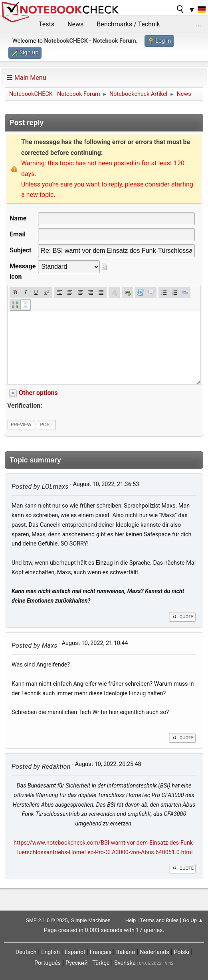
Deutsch (26, 952)
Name (18, 218)
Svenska (125, 963)
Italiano (126, 952)
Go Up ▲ (193, 920)
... (199, 24)
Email (18, 234)
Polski (181, 952)
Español (75, 952)
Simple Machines (91, 920)
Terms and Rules (159, 920)
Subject (20, 250)
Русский (76, 963)
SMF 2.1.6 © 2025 (47, 920)
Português (48, 963)
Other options (38, 393)
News (75, 24)
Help (131, 920)
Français (101, 952)
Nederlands (154, 952)
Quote (182, 617)
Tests (47, 24)
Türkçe (101, 963)
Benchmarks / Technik (128, 24)
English (51, 952)
